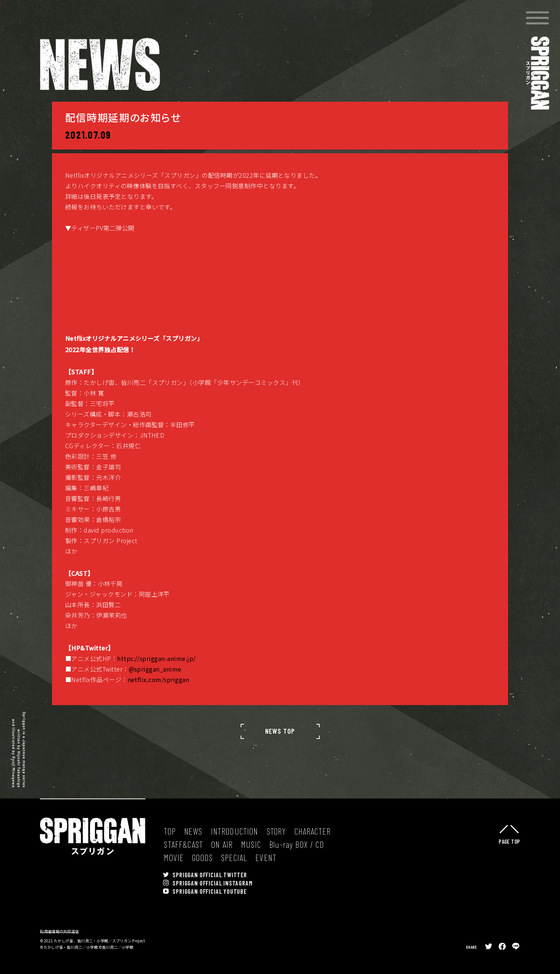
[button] (537, 18)
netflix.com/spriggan (159, 698)
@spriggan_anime (155, 687)
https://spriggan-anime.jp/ (156, 676)
